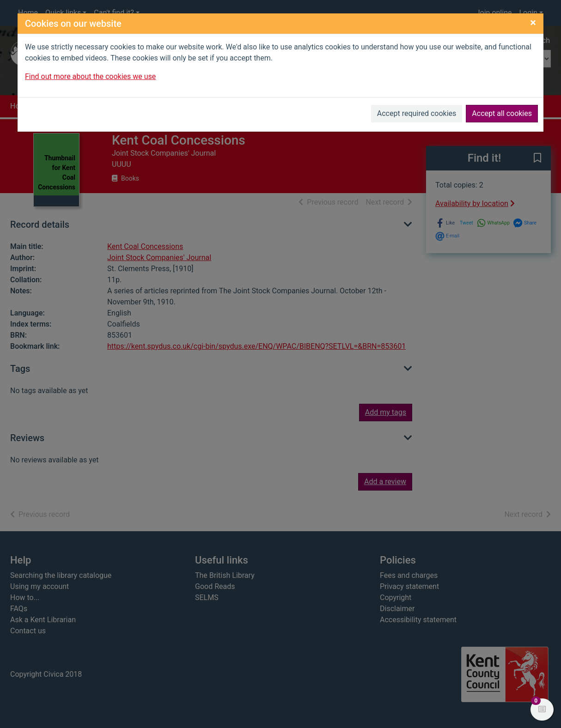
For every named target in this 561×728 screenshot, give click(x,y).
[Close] (533, 23)
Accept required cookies (417, 113)
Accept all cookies (502, 113)
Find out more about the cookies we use (90, 76)
